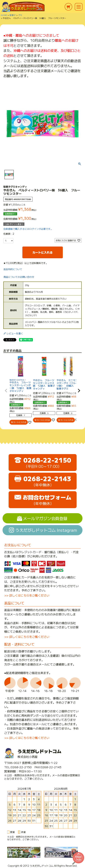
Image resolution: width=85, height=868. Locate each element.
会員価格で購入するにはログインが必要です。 (28, 229)
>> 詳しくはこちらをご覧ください (27, 595)
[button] (6, 391)
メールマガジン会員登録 (45, 518)
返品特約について (13, 269)
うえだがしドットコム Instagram (46, 530)
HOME (4, 15)
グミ (20, 15)
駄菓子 (13, 15)
